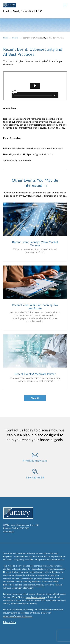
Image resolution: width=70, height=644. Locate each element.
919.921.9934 (35, 478)
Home (6, 38)
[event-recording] (35, 86)
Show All (35, 398)
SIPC (27, 528)
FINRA (15, 528)
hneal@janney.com (35, 461)
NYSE (21, 528)
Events (15, 38)
